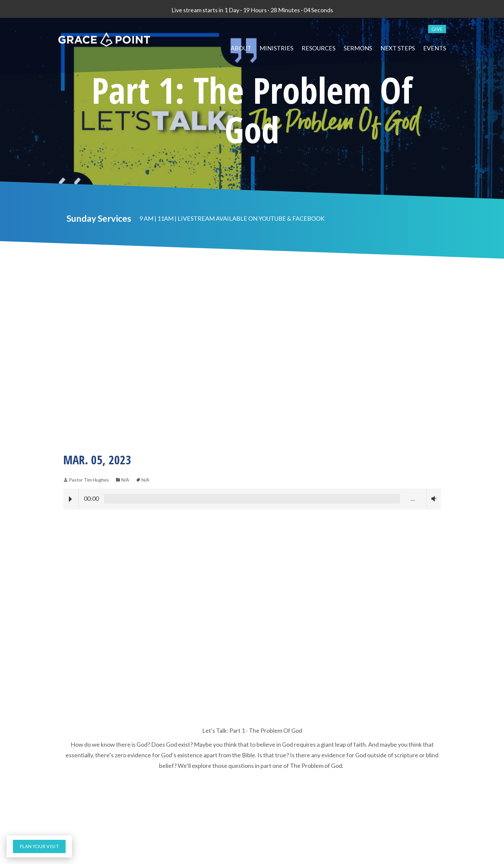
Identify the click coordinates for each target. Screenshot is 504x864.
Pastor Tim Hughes (89, 480)
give (437, 29)
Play (70, 499)
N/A (125, 480)
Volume (432, 499)
